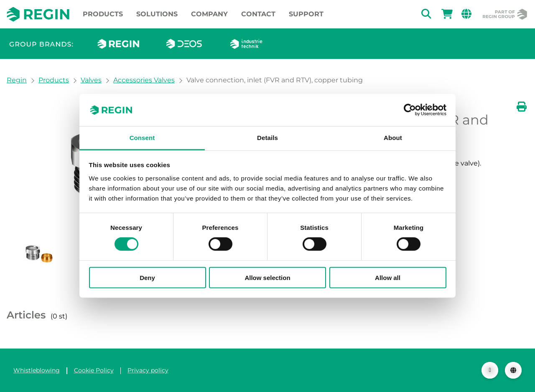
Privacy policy (148, 370)
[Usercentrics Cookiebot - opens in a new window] (410, 110)
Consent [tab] (142, 138)
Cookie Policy (94, 370)
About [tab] (393, 138)
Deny (147, 277)
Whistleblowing (37, 370)
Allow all (388, 277)
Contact (258, 14)
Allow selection (267, 277)
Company (209, 14)
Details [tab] (267, 138)
